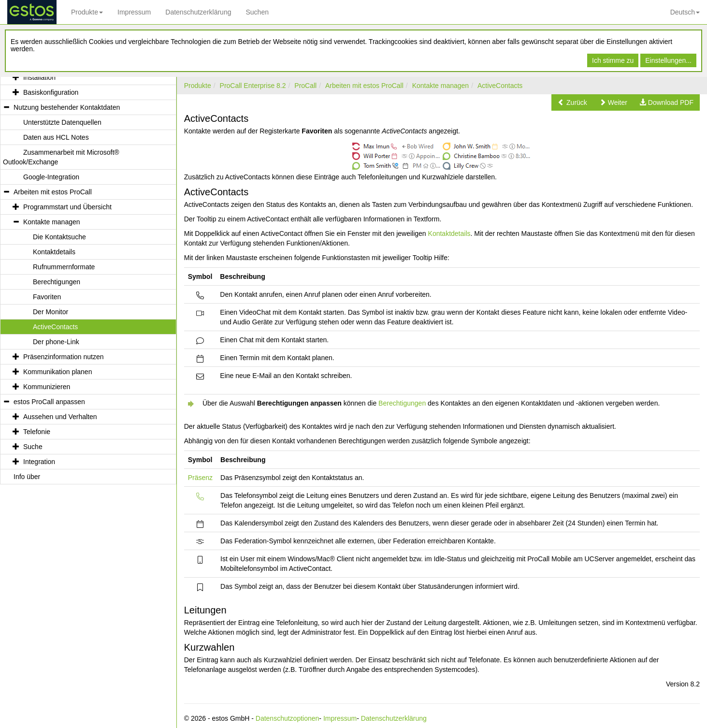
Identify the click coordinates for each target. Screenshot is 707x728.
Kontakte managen (441, 86)
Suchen (257, 12)
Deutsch (685, 12)
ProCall (305, 86)
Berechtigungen (402, 403)
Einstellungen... (668, 60)
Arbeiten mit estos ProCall (364, 86)
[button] (572, 102)
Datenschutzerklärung (198, 12)
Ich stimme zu (613, 60)
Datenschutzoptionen (288, 718)
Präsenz (200, 478)
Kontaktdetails (449, 233)
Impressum (134, 12)
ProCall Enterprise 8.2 (253, 86)
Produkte (87, 12)
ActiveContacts (500, 86)
